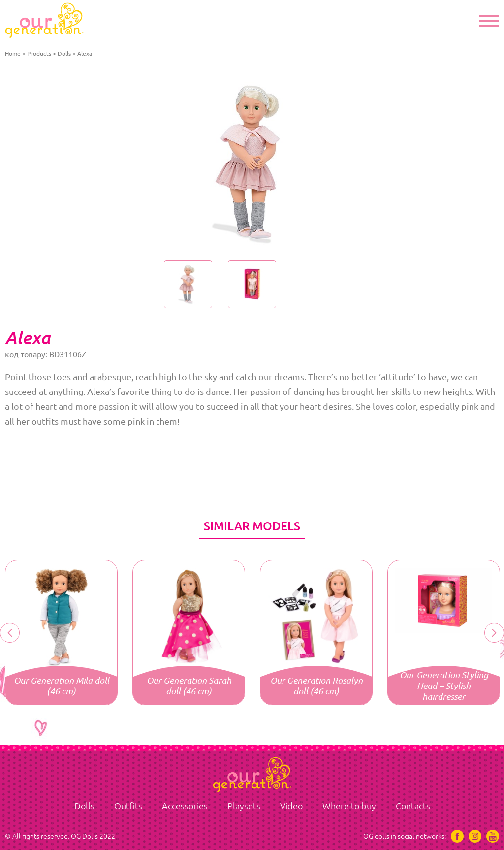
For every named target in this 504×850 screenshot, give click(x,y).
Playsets (244, 806)
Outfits (128, 806)
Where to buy (349, 806)
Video (291, 806)
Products (39, 53)
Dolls (64, 53)
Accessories (185, 806)
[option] (252, 163)
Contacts (413, 806)
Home (13, 53)
